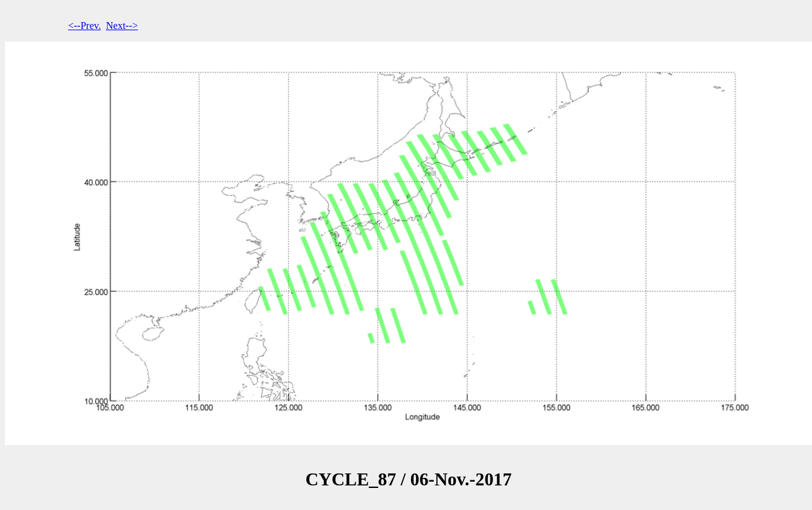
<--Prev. (84, 26)
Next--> (122, 26)
